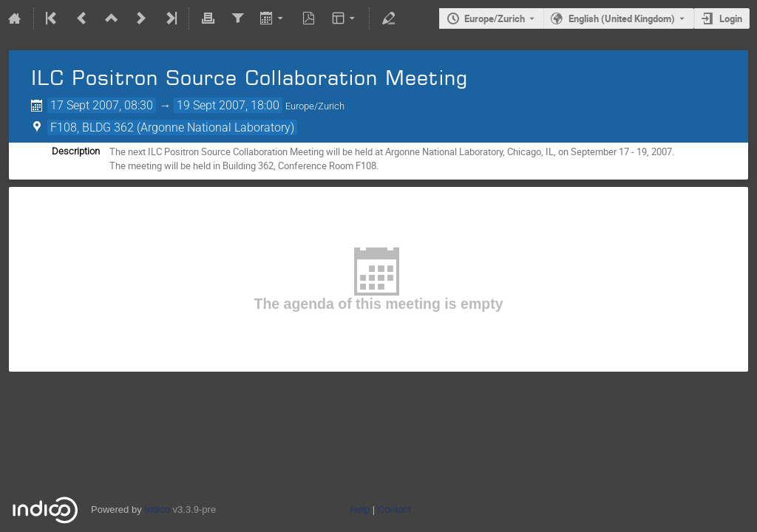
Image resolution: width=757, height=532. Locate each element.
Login (731, 18)
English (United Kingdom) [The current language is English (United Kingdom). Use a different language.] (622, 18)
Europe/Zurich (495, 18)
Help (360, 509)
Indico (157, 509)
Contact (394, 509)
